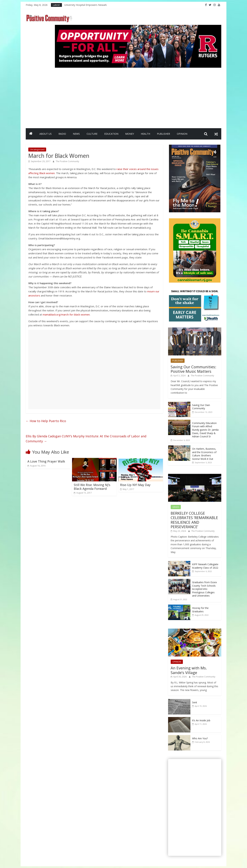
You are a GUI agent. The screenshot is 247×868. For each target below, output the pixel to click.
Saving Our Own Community (201, 407)
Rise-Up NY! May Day (135, 485)
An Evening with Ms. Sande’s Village (189, 670)
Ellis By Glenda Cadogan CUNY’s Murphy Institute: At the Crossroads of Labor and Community (86, 439)
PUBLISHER (163, 134)
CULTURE (92, 134)
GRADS (176, 507)
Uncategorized (37, 150)
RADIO (62, 134)
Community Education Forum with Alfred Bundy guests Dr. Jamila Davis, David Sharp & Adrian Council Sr (205, 430)
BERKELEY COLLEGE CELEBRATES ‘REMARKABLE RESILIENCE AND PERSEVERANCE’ (194, 520)
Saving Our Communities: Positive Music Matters (193, 369)
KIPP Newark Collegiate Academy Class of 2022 (205, 566)
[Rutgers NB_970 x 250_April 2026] (138, 27)
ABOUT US (46, 134)
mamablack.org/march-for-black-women (66, 314)
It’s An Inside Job (201, 720)
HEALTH (145, 134)
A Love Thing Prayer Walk (46, 461)
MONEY (130, 134)
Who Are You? (200, 738)
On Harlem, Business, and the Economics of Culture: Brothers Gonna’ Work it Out (204, 454)
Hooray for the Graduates (200, 610)
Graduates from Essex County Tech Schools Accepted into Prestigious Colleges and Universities (204, 589)
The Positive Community (67, 161)
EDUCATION (111, 134)
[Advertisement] (138, 96)
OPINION (182, 134)
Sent (195, 702)
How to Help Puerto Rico (46, 421)
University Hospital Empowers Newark (86, 5)
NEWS (76, 134)
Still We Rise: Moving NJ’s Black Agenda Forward (92, 487)
